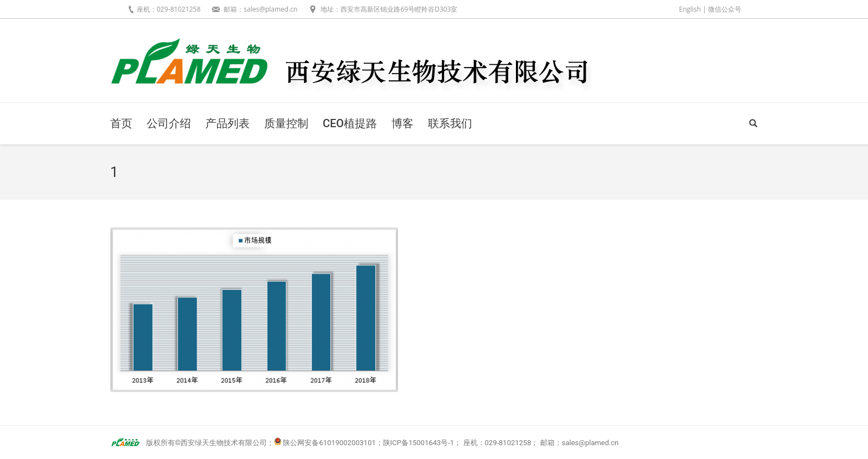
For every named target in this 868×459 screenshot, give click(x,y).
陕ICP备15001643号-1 (419, 443)
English (690, 9)
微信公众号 (725, 9)
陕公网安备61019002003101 (329, 443)
